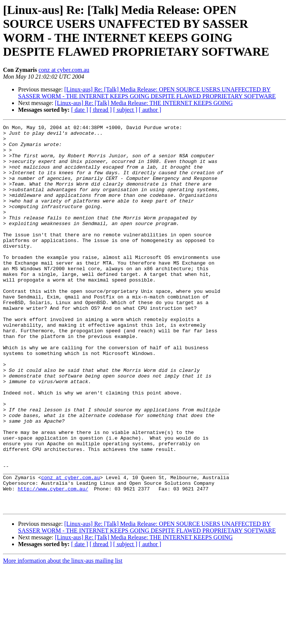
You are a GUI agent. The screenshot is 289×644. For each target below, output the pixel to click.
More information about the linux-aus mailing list (63, 637)
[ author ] (150, 110)
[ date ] (80, 110)
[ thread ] (101, 110)
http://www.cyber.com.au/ (53, 562)
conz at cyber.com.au (64, 70)
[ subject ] (125, 110)
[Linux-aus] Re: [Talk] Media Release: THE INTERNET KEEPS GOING (144, 103)
